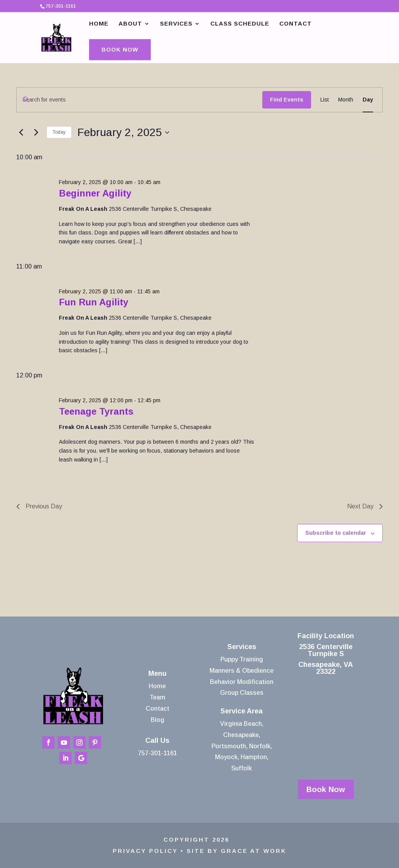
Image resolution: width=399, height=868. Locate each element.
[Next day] (36, 133)
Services (176, 24)
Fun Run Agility (94, 302)
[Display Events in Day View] (368, 100)
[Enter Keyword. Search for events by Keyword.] (139, 100)
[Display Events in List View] (325, 100)
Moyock (226, 757)
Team (157, 697)
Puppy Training (242, 659)
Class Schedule (240, 24)
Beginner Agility (95, 193)
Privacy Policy (145, 851)
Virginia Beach (241, 724)
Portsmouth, (230, 746)
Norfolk (260, 746)
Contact (296, 24)
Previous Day (39, 506)
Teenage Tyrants (96, 411)
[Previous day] (21, 133)
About (130, 24)
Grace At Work (254, 851)
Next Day (365, 506)
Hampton (254, 757)
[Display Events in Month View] (346, 100)
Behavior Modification (242, 682)
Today (59, 132)
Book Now (120, 49)
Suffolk (242, 768)
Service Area (242, 711)
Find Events (287, 100)
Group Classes (242, 693)
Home (99, 24)
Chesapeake (241, 735)
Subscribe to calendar (336, 533)
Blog (157, 720)
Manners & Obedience (242, 671)
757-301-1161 (157, 753)
